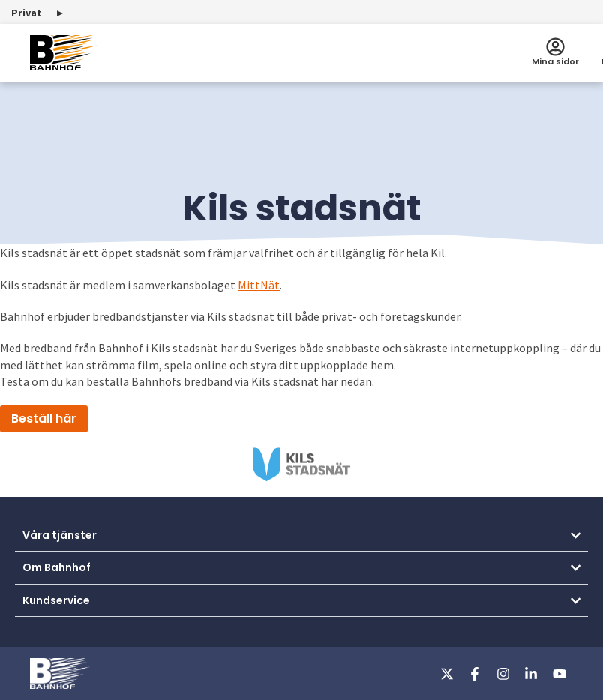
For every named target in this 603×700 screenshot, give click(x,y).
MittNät (259, 285)
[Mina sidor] (555, 47)
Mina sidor (555, 61)
